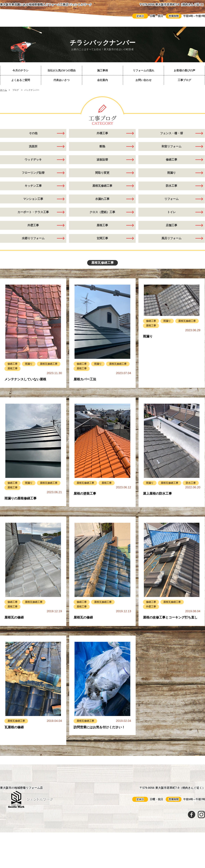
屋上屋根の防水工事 (157, 511)
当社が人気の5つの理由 (61, 70)
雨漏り (171, 177)
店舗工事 (171, 235)
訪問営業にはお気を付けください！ (99, 739)
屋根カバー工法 (85, 392)
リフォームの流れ (143, 70)
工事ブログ (184, 80)
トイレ (171, 221)
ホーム (3, 90)
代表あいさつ (61, 80)
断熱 (102, 148)
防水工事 (171, 192)
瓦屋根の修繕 (14, 739)
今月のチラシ (20, 70)
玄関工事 (102, 249)
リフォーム (171, 206)
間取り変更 (102, 177)
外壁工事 (152, 619)
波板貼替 (102, 163)
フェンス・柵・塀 (171, 134)
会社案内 (102, 80)
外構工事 (102, 134)
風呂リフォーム (171, 249)
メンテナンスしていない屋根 (25, 392)
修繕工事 (171, 163)
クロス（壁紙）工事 (102, 221)
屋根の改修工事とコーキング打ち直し (170, 630)
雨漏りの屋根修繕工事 (20, 511)
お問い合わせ (143, 80)
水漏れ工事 (102, 206)
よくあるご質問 (21, 80)
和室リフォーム (171, 148)
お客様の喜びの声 (184, 70)
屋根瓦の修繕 (14, 630)
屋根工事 (102, 235)
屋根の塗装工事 (85, 506)
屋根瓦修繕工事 (102, 192)
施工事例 (102, 70)
